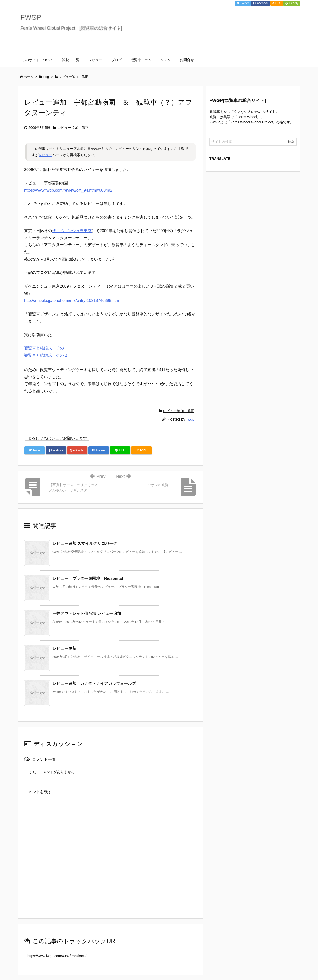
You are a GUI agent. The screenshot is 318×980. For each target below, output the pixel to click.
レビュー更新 (64, 649)
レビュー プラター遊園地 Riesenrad (88, 579)
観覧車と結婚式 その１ (46, 348)
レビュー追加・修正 (73, 128)
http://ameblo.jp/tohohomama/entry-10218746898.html (72, 300)
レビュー (45, 155)
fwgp (190, 419)
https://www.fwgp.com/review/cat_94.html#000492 (68, 190)
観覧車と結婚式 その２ (46, 355)
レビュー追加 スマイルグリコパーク (85, 544)
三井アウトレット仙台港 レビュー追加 (87, 614)
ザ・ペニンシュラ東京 (72, 231)
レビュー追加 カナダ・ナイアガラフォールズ (94, 684)
